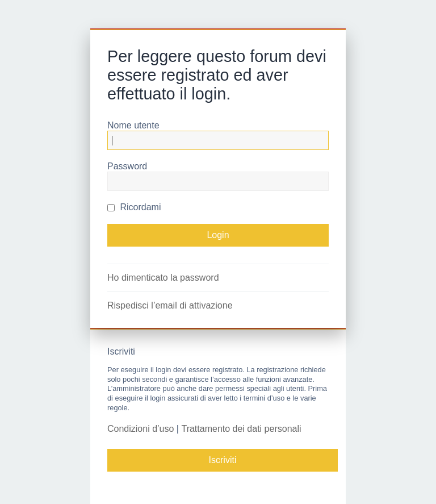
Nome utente (133, 125)
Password (127, 166)
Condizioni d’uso (141, 429)
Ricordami (134, 207)
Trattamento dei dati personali (241, 429)
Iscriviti (223, 460)
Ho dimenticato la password (163, 278)
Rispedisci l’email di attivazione (170, 305)
